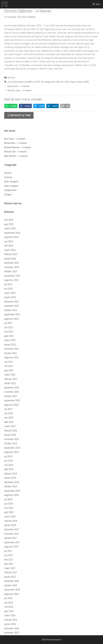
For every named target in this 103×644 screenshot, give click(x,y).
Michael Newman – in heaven (18, 147)
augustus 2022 (11, 319)
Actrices (11, 78)
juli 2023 (8, 284)
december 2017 (12, 529)
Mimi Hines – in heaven (15, 139)
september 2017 (12, 542)
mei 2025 (9, 220)
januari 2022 (10, 345)
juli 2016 (8, 598)
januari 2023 (10, 297)
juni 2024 (9, 241)
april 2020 (9, 422)
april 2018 (9, 512)
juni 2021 (9, 362)
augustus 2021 (11, 357)
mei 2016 (9, 607)
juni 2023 (9, 289)
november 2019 (12, 439)
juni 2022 (9, 327)
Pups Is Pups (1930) (80, 82)
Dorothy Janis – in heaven (20, 90)
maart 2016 (10, 615)
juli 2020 (8, 409)
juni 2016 (9, 603)
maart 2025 (10, 228)
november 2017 (12, 534)
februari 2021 (11, 379)
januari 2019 (10, 478)
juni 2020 (9, 413)
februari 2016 (11, 620)
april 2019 (9, 469)
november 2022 (12, 306)
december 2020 (12, 388)
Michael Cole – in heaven (16, 152)
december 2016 (12, 581)
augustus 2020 (11, 405)
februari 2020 (11, 431)
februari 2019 (11, 474)
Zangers (8, 194)
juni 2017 (9, 555)
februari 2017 (11, 572)
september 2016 (12, 590)
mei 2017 (9, 560)
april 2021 (9, 370)
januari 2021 (10, 383)
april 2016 (9, 611)
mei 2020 (9, 418)
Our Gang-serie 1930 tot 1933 (55, 82)
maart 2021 (10, 375)
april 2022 (9, 336)
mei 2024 (9, 246)
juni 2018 (9, 504)
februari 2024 (11, 254)
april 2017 (9, 564)
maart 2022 (10, 340)
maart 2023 (10, 293)
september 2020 (12, 400)
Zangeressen (10, 190)
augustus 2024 (11, 237)
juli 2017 (8, 551)
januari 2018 (10, 525)
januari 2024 (10, 259)
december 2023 (12, 263)
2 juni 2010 (13, 82)
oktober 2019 (11, 443)
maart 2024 (10, 250)
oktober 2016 (11, 585)
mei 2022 (9, 332)
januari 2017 (10, 577)
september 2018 (12, 491)
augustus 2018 (11, 495)
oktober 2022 (11, 310)
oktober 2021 (11, 353)
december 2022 (12, 302)
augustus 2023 (11, 280)
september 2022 (12, 314)
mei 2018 (9, 508)
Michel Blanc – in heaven (16, 143)
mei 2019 (9, 465)
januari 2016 (10, 624)
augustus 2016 (11, 594)
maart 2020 (10, 426)
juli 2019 (8, 456)
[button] (11, 106)
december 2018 (12, 482)
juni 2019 (9, 461)
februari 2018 (11, 521)
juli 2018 (8, 499)
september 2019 (12, 448)
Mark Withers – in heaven (16, 156)
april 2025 (9, 224)
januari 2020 (10, 435)
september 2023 (12, 276)
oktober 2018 (11, 486)
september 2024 (12, 233)
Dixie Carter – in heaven (19, 86)
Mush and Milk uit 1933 (30, 82)
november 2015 (12, 633)
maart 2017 (10, 568)
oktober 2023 (11, 271)
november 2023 (12, 267)
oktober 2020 (11, 396)
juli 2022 (8, 323)
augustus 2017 (11, 547)
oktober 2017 (11, 538)
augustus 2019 (11, 452)
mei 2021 (9, 366)
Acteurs (8, 173)
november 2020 (12, 392)
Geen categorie (11, 181)
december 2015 (12, 628)
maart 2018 (10, 517)
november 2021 (12, 349)
